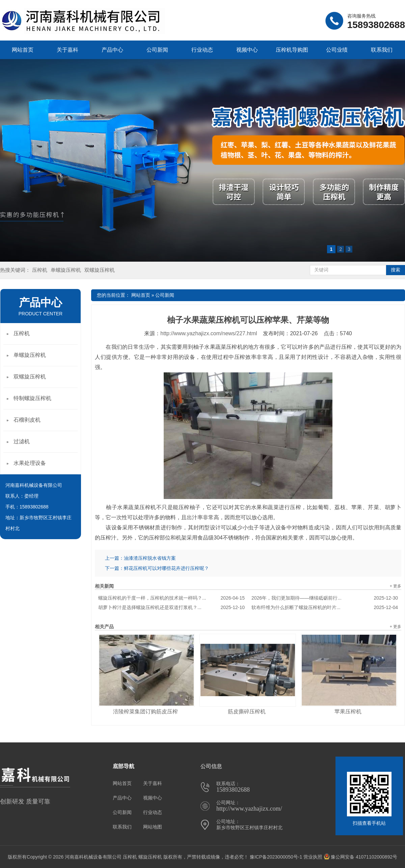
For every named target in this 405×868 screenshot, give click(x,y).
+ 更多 (396, 586)
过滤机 (22, 441)
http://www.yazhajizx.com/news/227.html (209, 333)
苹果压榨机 (348, 712)
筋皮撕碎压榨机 (247, 712)
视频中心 (247, 50)
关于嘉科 (67, 50)
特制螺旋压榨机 (32, 398)
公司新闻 (157, 50)
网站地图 (153, 827)
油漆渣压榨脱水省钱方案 (150, 558)
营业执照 (313, 857)
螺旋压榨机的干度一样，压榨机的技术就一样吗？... (171, 598)
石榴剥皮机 (27, 420)
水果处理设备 (30, 463)
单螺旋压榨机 (66, 270)
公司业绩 (337, 50)
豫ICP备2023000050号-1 (276, 857)
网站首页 (23, 50)
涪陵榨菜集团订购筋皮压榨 (145, 712)
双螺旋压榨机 (100, 270)
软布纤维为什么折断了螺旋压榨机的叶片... (325, 607)
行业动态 (202, 50)
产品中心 (112, 50)
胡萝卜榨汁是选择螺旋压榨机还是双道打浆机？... (171, 607)
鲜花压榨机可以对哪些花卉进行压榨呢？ (166, 568)
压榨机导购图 (292, 50)
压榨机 (40, 270)
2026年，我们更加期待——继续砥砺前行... (325, 598)
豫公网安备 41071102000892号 (360, 857)
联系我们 (382, 50)
